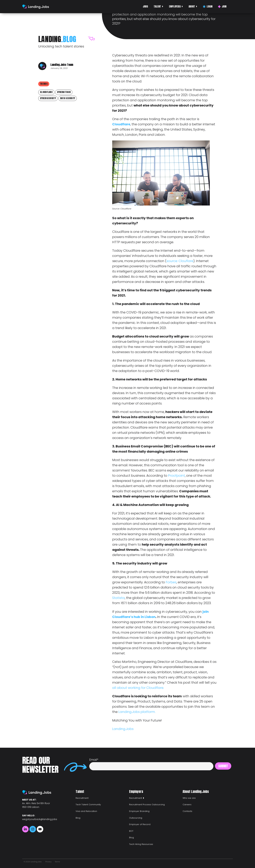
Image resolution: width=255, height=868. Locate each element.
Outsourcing (136, 818)
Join (222, 6)
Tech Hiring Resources (141, 844)
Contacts (187, 811)
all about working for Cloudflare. (138, 688)
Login (208, 6)
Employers (175, 6)
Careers (187, 805)
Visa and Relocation (86, 811)
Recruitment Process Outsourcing (147, 805)
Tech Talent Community (88, 805)
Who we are (189, 798)
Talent (157, 6)
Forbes (171, 582)
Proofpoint (176, 476)
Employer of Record (140, 824)
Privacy (48, 862)
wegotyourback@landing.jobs (40, 819)
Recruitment (82, 798)
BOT (131, 831)
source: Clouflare (180, 261)
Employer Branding (139, 811)
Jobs (145, 6)
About (192, 6)
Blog (78, 818)
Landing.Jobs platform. (137, 712)
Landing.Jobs (123, 729)
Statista (118, 598)
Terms (57, 862)
